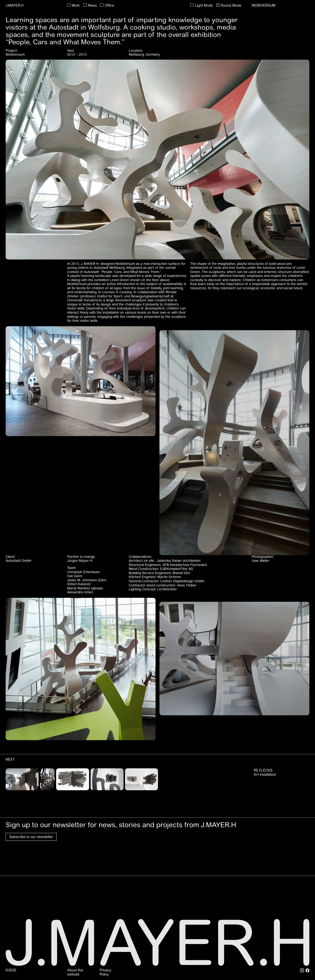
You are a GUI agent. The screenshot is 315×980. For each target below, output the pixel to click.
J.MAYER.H (15, 5)
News (92, 5)
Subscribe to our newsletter (31, 837)
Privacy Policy (105, 972)
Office (110, 5)
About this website (75, 972)
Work (76, 5)
